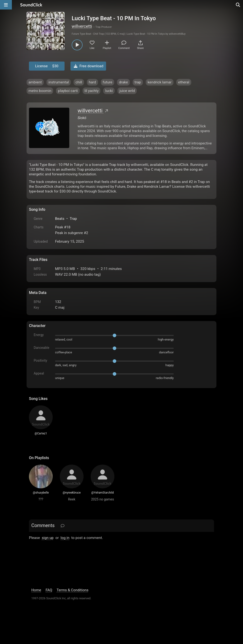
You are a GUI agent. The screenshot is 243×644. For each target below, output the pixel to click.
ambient (35, 82)
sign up (48, 538)
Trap (73, 219)
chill (79, 82)
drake (123, 82)
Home (36, 590)
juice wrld (127, 91)
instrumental (59, 82)
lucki (109, 91)
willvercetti (82, 26)
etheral (184, 82)
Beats (60, 219)
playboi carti (68, 91)
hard (92, 82)
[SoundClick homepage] (31, 5)
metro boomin (40, 91)
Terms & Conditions (73, 590)
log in (65, 538)
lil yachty (91, 91)
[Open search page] (238, 5)
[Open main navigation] (6, 5)
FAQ (49, 590)
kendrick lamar (160, 82)
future (108, 82)
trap (138, 82)
